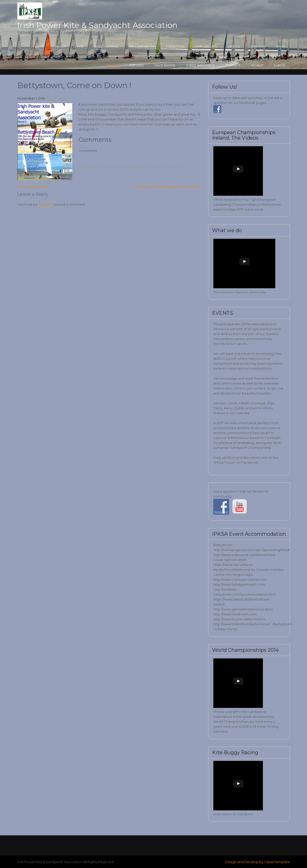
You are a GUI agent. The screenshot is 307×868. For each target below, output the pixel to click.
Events (113, 65)
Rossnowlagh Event (33, 187)
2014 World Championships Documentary (168, 187)
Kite (80, 46)
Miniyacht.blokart (150, 167)
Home (40, 46)
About (61, 46)
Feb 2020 (137, 65)
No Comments (58, 98)
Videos (234, 46)
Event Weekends (200, 65)
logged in (46, 204)
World (257, 65)
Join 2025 (258, 46)
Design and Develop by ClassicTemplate (258, 862)
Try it (280, 46)
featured (109, 167)
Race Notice (165, 65)
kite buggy (126, 167)
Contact (233, 65)
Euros (279, 65)
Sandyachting (106, 46)
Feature (94, 167)
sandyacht (174, 167)
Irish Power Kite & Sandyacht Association (97, 25)
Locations (176, 46)
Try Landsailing (142, 46)
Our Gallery (206, 46)
